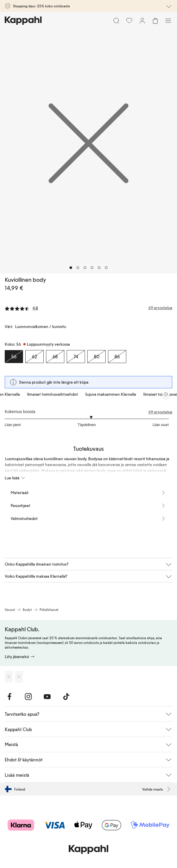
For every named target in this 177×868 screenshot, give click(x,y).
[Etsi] (116, 21)
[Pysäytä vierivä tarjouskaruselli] (166, 394)
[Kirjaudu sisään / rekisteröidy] (142, 21)
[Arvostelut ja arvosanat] (88, 308)
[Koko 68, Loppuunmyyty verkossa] (55, 357)
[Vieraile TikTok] (66, 697)
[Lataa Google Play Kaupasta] (19, 677)
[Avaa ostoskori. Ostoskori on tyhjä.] (155, 21)
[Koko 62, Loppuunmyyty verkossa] (35, 357)
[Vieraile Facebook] (9, 697)
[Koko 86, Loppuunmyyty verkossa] (117, 357)
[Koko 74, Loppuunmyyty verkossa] (76, 357)
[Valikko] (168, 21)
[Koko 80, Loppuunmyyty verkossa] (96, 357)
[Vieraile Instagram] (28, 697)
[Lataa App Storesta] (9, 677)
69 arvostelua (160, 412)
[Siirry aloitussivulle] (23, 21)
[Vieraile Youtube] (47, 697)
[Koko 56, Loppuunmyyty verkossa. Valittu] (14, 357)
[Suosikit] (129, 21)
